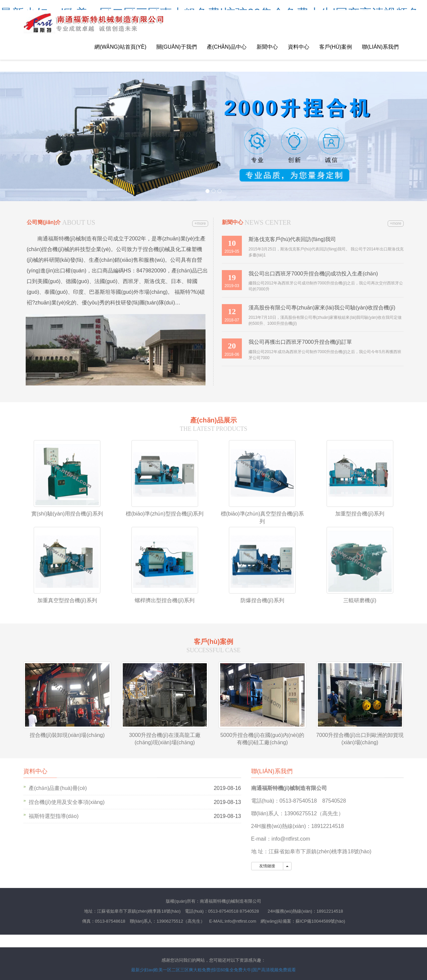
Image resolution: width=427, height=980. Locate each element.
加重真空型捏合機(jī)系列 (67, 600)
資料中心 (299, 47)
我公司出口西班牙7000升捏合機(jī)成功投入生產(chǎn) (313, 274)
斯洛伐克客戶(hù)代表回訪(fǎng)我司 (292, 239)
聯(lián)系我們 (380, 47)
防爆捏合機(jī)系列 (262, 600)
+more (200, 223)
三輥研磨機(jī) (360, 600)
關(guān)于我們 (177, 47)
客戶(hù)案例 (336, 47)
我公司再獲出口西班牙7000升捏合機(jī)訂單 (300, 342)
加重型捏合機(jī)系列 (360, 514)
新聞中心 (267, 47)
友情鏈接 (267, 866)
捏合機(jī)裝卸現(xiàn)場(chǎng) (67, 735)
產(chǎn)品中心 (227, 47)
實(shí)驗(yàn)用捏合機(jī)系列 (67, 514)
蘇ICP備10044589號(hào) (320, 921)
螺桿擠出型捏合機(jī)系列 (165, 600)
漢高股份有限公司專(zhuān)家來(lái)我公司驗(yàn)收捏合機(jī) (322, 308)
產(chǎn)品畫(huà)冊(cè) (58, 788)
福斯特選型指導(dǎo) (54, 816)
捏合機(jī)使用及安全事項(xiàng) (67, 802)
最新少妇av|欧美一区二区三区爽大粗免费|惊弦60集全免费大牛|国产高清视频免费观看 (213, 970)
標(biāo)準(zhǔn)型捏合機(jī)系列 (165, 514)
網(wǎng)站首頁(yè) (120, 47)
